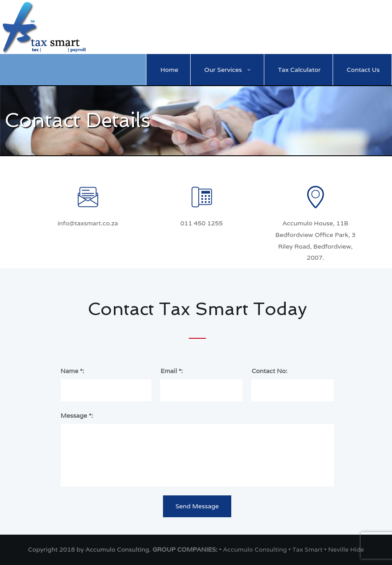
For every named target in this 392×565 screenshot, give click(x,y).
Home (169, 70)
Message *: (77, 415)
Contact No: (269, 371)
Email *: (171, 371)
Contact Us (363, 70)
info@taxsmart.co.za (88, 223)
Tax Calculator (300, 70)
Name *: (73, 371)
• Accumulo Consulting (254, 549)
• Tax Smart (306, 549)
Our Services (223, 70)
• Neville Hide (344, 549)
